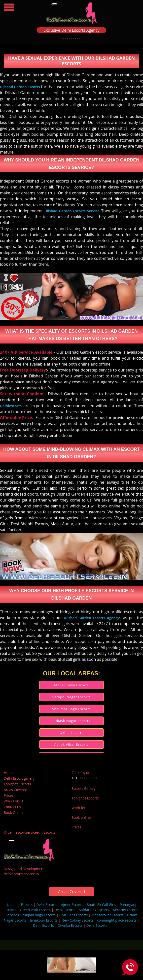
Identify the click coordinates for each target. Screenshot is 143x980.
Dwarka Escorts (70, 925)
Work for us (81, 808)
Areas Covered (16, 790)
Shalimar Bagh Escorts (71, 709)
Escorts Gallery (83, 788)
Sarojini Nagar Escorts (71, 697)
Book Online (14, 812)
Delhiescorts (11, 406)
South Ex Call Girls (102, 905)
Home (9, 773)
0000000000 (71, 39)
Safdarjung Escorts (94, 910)
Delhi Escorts (47, 905)
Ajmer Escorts (72, 905)
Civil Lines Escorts (74, 915)
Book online (81, 817)
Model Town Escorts (71, 685)
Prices (9, 795)
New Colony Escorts (77, 920)
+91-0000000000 (85, 778)
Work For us (13, 801)
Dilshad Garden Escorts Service (72, 211)
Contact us (12, 807)
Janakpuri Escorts (44, 920)
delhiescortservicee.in (21, 874)
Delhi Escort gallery (19, 778)
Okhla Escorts (71, 733)
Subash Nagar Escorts (71, 721)
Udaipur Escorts (20, 905)
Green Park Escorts (35, 910)
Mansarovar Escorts (107, 915)
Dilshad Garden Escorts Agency (92, 618)
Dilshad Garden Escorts (20, 87)
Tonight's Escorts (17, 784)
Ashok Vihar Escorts (71, 744)
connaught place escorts (117, 920)
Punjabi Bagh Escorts (38, 915)
